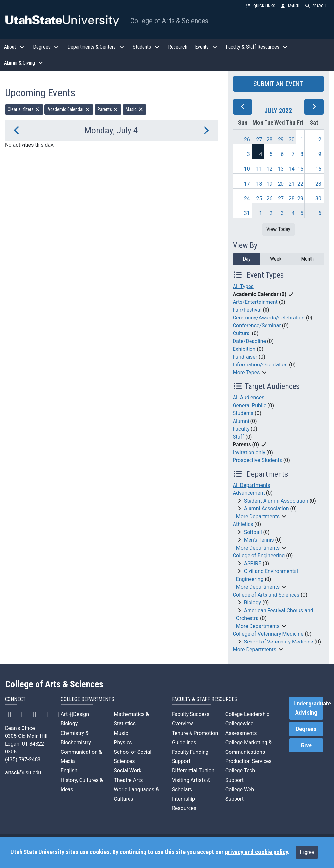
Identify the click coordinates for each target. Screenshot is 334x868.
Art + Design (75, 714)
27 (259, 139)
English (69, 771)
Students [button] (146, 47)
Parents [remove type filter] (108, 109)
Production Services (249, 761)
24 (247, 199)
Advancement (249, 493)
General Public (250, 405)
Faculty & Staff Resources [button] (257, 47)
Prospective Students (258, 460)
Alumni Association (266, 509)
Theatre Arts (128, 780)
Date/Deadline (249, 341)
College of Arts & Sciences (169, 21)
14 (292, 169)
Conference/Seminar (257, 325)
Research (178, 47)
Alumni (241, 421)
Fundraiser (245, 357)
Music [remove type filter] (135, 109)
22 (300, 184)
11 (259, 169)
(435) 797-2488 (23, 759)
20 (281, 184)
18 (259, 184)
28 (270, 139)
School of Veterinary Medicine (279, 642)
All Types (243, 286)
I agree (307, 852)
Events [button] (206, 47)
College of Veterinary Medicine (268, 634)
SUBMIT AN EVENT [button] (278, 84)
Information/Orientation (260, 365)
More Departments (258, 516)
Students (243, 413)
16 (318, 169)
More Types (246, 372)
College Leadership (248, 714)
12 (270, 169)
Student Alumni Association (276, 501)
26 (247, 139)
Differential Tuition (193, 771)
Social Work (128, 771)
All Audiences (249, 398)
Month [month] (307, 259)
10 (247, 169)
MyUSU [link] (290, 6)
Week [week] (276, 259)
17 (247, 184)
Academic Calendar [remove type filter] (69, 109)
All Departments (252, 485)
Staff (239, 437)
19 (270, 184)
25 (259, 199)
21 (292, 184)
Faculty (241, 429)
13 (281, 169)
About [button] (15, 47)
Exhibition (244, 349)
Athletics (243, 524)
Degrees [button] (46, 47)
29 (281, 139)
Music (121, 733)
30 (292, 139)
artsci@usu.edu (23, 773)
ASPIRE (253, 563)
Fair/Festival (247, 310)
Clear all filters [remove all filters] (24, 109)
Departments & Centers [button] (96, 47)
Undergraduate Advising (308, 708)
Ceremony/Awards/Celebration (269, 318)
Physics (123, 743)
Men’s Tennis (259, 540)
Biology (253, 603)
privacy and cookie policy (256, 852)
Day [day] (247, 259)
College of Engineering (259, 556)
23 (318, 184)
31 (247, 213)
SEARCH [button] (315, 6)
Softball (253, 532)
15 (300, 169)
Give (306, 745)
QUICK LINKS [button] (260, 6)
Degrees (306, 729)
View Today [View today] (278, 229)
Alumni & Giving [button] (24, 63)
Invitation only (249, 452)
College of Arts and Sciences (266, 595)
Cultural (242, 333)
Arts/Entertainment (255, 302)
